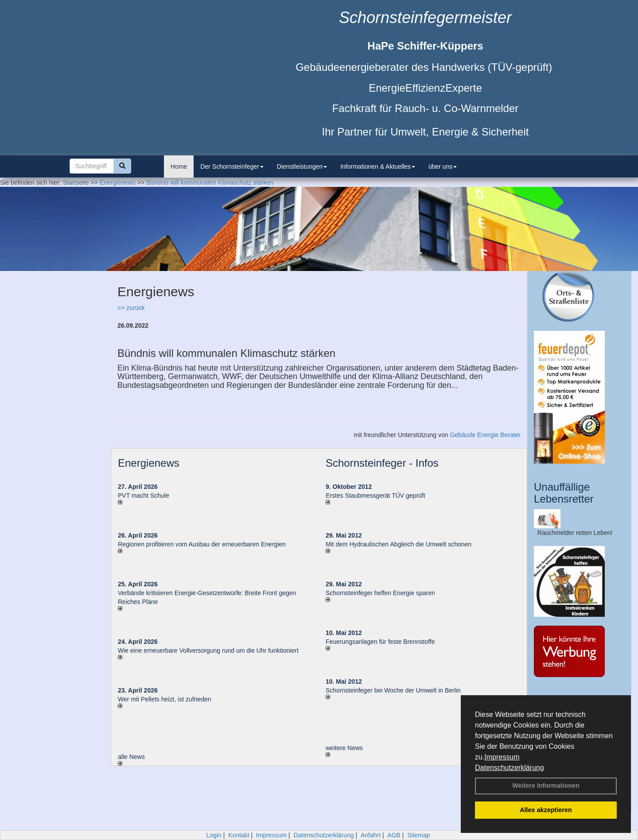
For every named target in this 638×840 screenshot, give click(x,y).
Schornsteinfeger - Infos (382, 463)
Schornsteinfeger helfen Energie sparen (380, 593)
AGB (394, 835)
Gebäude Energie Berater (485, 435)
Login (214, 835)
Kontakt (239, 835)
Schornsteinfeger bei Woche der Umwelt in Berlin (393, 690)
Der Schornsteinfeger (232, 166)
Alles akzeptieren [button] (546, 810)
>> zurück (131, 308)
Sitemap (418, 835)
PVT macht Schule (144, 495)
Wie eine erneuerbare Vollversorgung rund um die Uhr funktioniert (208, 650)
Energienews (149, 463)
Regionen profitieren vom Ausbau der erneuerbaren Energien (202, 544)
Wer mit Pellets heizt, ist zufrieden (165, 699)
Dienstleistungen (302, 166)
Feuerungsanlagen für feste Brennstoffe (380, 642)
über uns (443, 166)
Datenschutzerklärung (510, 768)
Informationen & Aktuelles (378, 166)
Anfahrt (371, 835)
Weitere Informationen (546, 786)
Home (179, 166)
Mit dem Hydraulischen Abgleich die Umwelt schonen (399, 544)
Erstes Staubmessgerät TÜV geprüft (375, 495)
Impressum (502, 757)
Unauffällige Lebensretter (564, 493)
